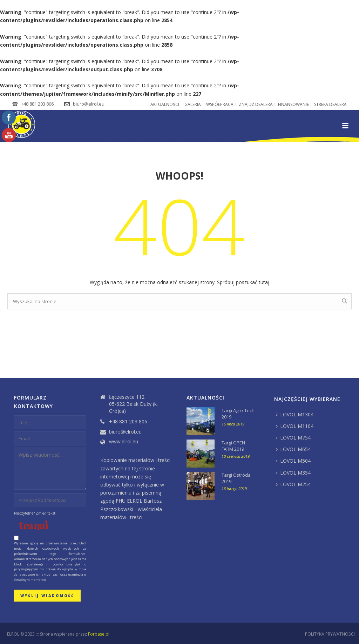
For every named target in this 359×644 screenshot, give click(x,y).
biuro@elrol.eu (89, 104)
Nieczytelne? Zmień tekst (35, 513)
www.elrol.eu (124, 442)
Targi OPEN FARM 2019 (233, 446)
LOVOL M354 (293, 473)
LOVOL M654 (293, 449)
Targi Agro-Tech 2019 (238, 414)
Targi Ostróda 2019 (236, 478)
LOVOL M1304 (295, 414)
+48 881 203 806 (37, 104)
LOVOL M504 (293, 461)
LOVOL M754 (293, 438)
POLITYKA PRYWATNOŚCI (330, 634)
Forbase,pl (99, 634)
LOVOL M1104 (295, 426)
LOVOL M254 (293, 484)
